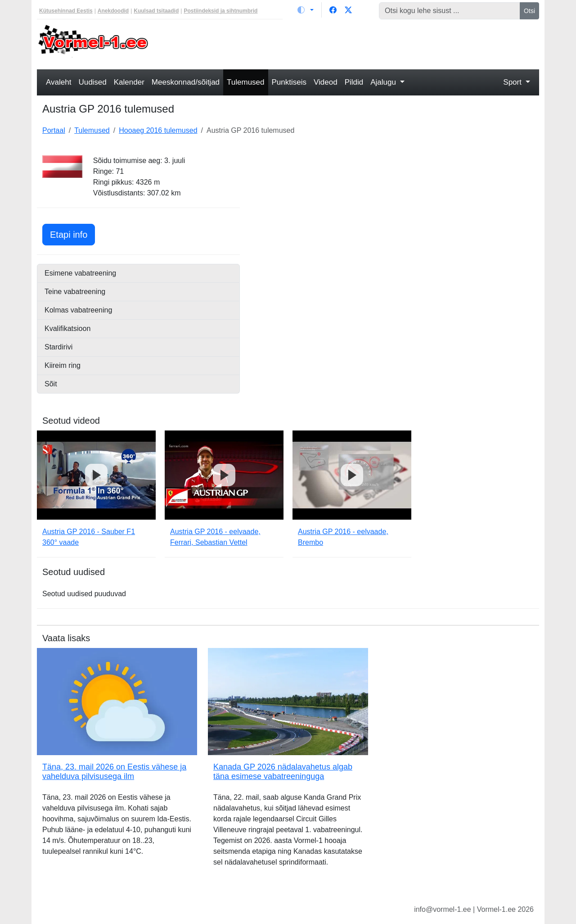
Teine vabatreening (75, 292)
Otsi (529, 11)
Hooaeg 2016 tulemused (158, 130)
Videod (326, 82)
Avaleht (58, 82)
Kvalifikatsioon (67, 328)
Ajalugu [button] (384, 82)
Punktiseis (289, 82)
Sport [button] (513, 82)
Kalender (129, 82)
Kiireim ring (63, 365)
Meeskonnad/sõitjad (186, 82)
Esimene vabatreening (80, 273)
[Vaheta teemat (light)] (306, 10)
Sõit (51, 384)
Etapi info (72, 233)
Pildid (354, 82)
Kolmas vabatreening (78, 310)
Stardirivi (58, 347)
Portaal (54, 130)
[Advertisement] (352, 43)
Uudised (92, 82)
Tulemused (245, 82)
